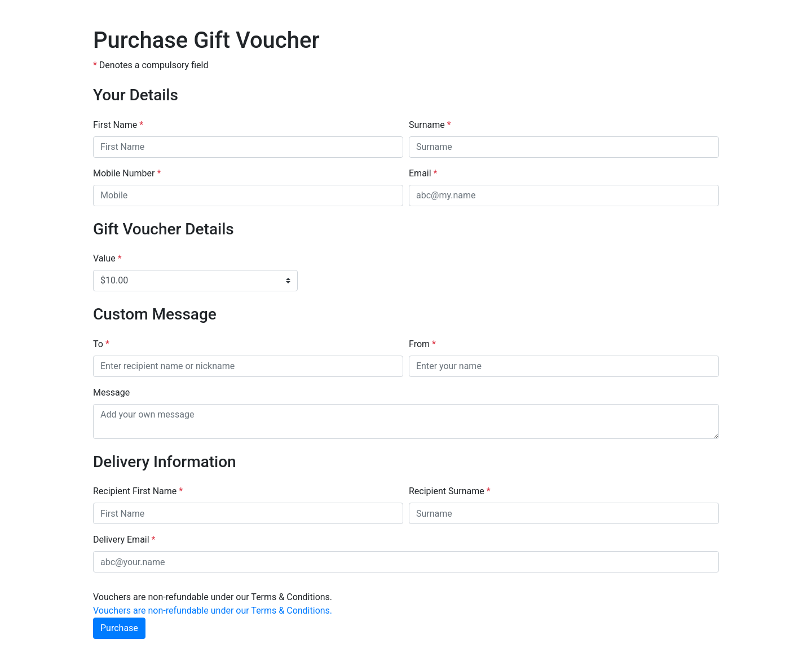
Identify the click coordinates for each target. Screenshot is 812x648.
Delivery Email (124, 540)
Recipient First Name (138, 491)
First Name (118, 125)
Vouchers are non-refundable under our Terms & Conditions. (213, 611)
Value (107, 258)
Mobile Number (127, 173)
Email (423, 173)
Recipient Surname (450, 491)
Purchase (119, 628)
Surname (430, 125)
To (101, 344)
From (422, 344)
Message (111, 392)
